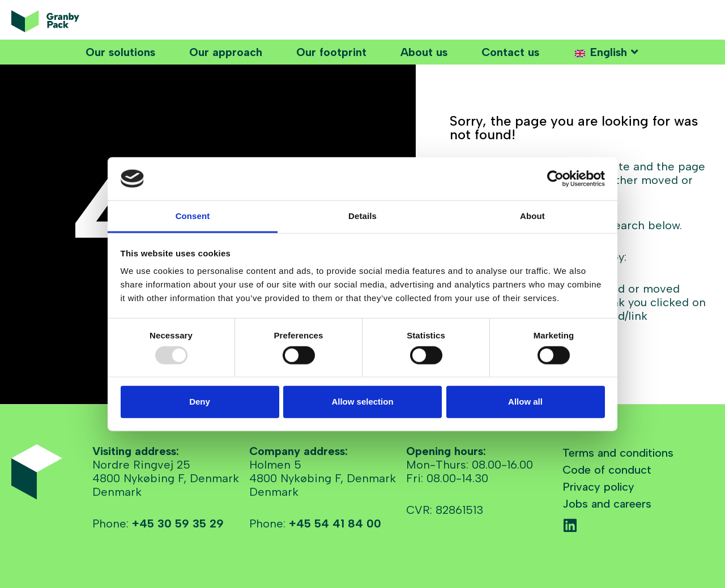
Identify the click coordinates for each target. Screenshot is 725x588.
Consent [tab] (193, 216)
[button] (607, 52)
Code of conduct (607, 470)
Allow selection (362, 402)
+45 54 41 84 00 (335, 523)
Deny (200, 402)
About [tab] (532, 216)
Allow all (525, 402)
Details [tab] (362, 216)
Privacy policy (598, 487)
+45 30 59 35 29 (178, 523)
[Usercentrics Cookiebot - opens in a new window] (555, 179)
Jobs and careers (607, 504)
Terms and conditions (618, 453)
